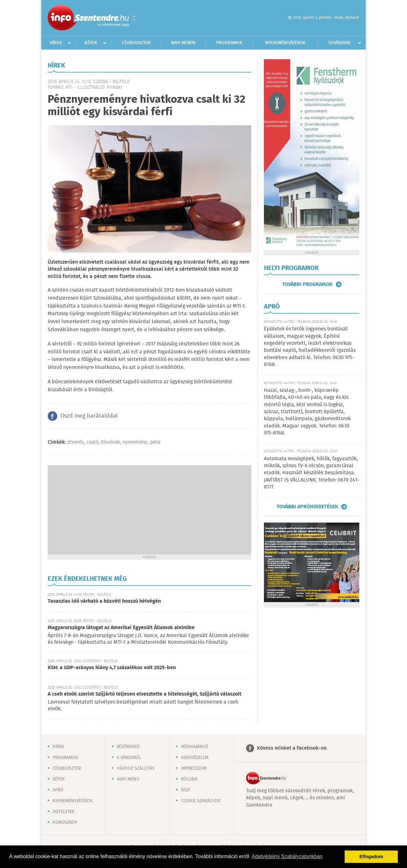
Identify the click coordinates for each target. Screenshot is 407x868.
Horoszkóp (65, 823)
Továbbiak (339, 43)
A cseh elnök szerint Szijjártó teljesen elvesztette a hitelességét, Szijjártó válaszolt (145, 694)
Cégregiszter (136, 43)
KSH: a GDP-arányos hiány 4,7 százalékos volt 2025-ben (112, 668)
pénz (155, 442)
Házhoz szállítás (136, 768)
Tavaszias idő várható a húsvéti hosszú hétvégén (104, 601)
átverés (75, 442)
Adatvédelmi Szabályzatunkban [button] (287, 856)
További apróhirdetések (307, 507)
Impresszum (194, 768)
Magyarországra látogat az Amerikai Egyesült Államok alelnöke (121, 628)
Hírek (56, 43)
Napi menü (128, 779)
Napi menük (183, 43)
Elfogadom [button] (371, 857)
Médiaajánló (195, 747)
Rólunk (189, 779)
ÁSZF (186, 790)
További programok (307, 284)
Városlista (134, 18)
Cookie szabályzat (201, 801)
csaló (92, 442)
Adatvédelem (195, 758)
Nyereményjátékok (285, 43)
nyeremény (135, 442)
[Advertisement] (149, 510)
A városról (129, 758)
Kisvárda (110, 442)
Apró (58, 790)
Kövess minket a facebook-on (292, 748)
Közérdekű (128, 747)
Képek (91, 43)
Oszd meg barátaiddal (89, 416)
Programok (229, 43)
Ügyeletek (63, 812)
